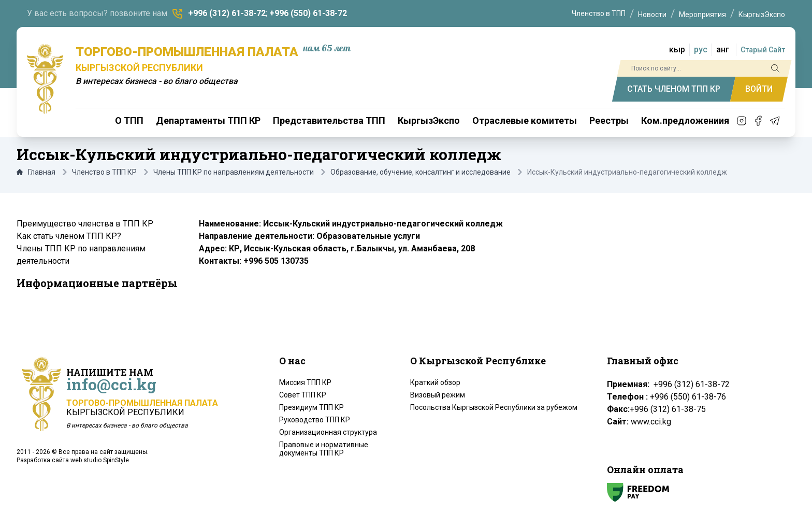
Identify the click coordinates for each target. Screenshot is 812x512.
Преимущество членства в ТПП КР (85, 224)
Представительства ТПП (329, 120)
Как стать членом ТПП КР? (69, 236)
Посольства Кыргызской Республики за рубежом (494, 407)
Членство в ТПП (599, 13)
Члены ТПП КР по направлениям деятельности (234, 172)
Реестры (609, 120)
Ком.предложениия (685, 120)
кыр (677, 49)
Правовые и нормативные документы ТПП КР (324, 449)
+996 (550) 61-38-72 (308, 13)
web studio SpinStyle (100, 460)
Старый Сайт (763, 50)
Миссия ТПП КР (305, 382)
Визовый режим (438, 395)
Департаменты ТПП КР (208, 120)
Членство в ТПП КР (104, 172)
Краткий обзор (435, 382)
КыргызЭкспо (762, 15)
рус (701, 49)
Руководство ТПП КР (315, 420)
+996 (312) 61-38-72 (227, 13)
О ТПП (129, 120)
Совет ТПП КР (303, 395)
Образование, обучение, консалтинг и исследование (421, 172)
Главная (36, 172)
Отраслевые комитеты (525, 120)
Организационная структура (328, 432)
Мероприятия (702, 15)
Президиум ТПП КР (311, 407)
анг (723, 49)
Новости (652, 15)
